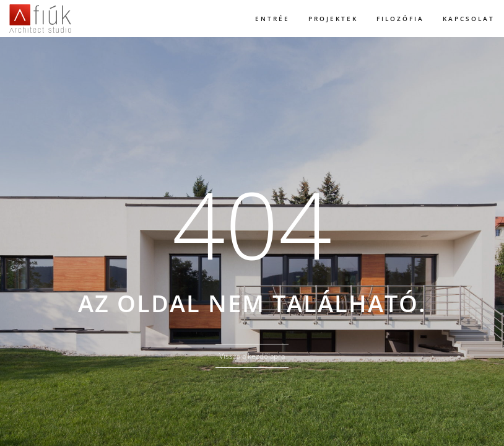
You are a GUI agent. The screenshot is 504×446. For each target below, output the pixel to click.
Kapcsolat (469, 19)
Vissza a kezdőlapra (252, 356)
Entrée (272, 19)
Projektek (333, 19)
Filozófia (400, 19)
